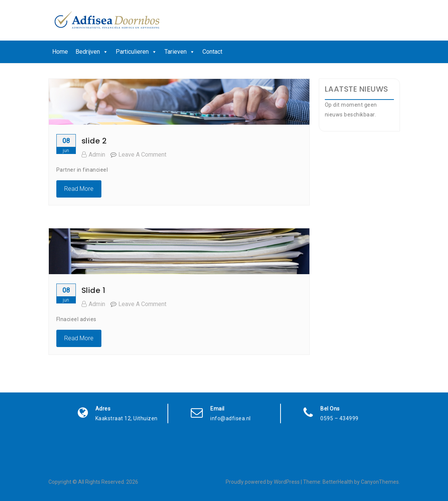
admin (93, 155)
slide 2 (94, 141)
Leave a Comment (142, 155)
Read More (79, 189)
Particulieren (136, 52)
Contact (212, 52)
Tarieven (180, 52)
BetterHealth (338, 482)
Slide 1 (94, 290)
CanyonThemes (380, 482)
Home (60, 52)
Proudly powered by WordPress (263, 482)
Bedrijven (92, 52)
